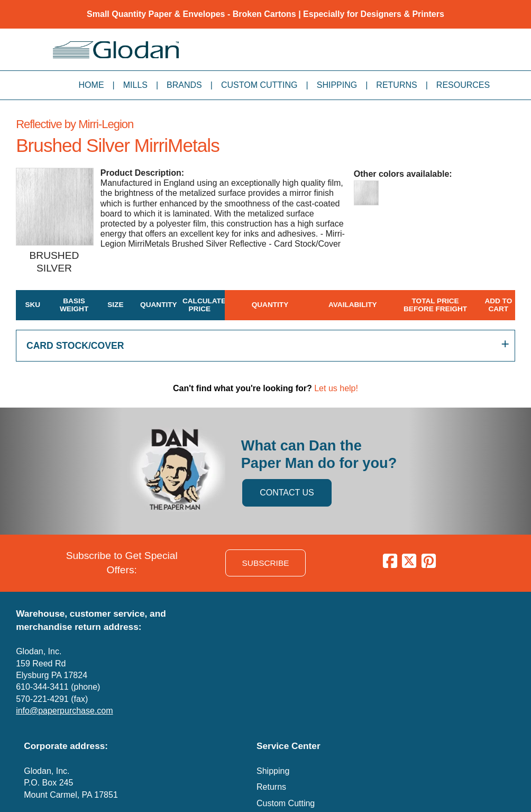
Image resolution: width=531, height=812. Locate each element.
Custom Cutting (259, 85)
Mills (135, 85)
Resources (463, 85)
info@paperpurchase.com (64, 711)
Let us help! (336, 388)
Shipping (337, 85)
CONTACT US (287, 493)
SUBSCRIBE (266, 563)
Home (91, 85)
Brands (184, 85)
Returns (396, 85)
